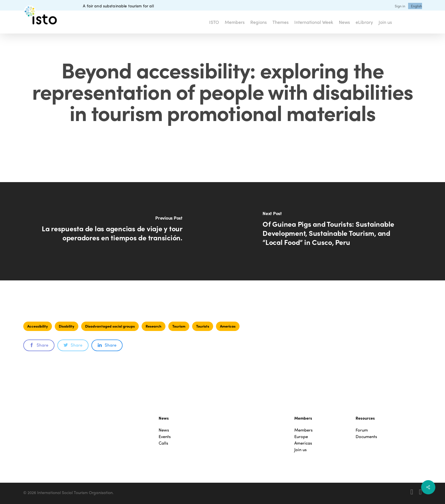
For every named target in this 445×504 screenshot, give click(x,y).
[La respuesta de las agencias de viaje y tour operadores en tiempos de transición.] (111, 231)
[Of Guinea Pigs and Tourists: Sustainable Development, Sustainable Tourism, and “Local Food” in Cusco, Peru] (334, 231)
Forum (362, 430)
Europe (301, 437)
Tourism (179, 326)
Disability (67, 326)
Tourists (203, 326)
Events (165, 437)
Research (154, 326)
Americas (228, 326)
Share (39, 345)
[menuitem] (416, 6)
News (164, 430)
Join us (301, 450)
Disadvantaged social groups (110, 326)
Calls (163, 443)
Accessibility (38, 326)
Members (304, 430)
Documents (366, 437)
